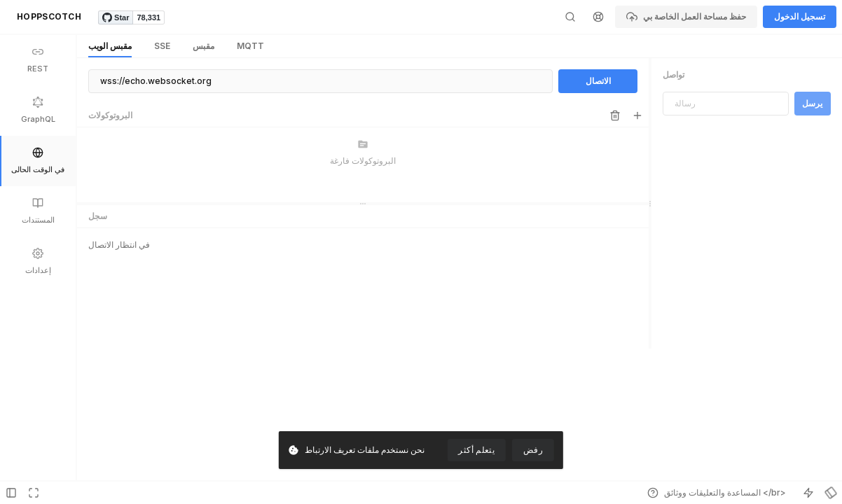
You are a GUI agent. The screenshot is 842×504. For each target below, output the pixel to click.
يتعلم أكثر (476, 450)
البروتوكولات (110, 115)
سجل (98, 281)
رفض (533, 450)
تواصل (674, 75)
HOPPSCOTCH (49, 16)
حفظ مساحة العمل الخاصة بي (686, 17)
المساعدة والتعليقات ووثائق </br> (717, 493)
